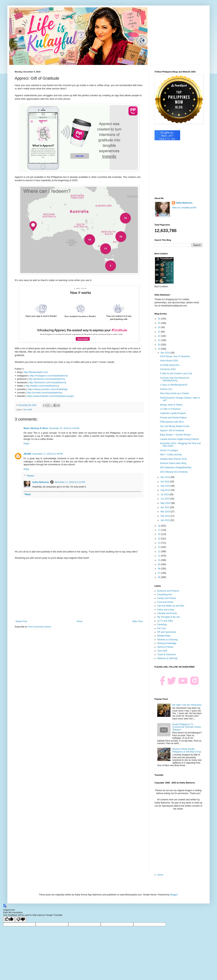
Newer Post (21, 621)
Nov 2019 (166, 477)
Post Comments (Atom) (40, 627)
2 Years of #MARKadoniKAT (174, 385)
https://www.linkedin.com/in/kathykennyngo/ (51, 396)
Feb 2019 (166, 516)
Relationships (164, 636)
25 (160, 323)
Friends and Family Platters (173, 418)
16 (160, 534)
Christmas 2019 (168, 369)
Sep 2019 (166, 486)
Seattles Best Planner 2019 (173, 459)
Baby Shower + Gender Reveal (175, 435)
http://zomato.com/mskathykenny (45, 393)
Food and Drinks (165, 602)
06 (160, 577)
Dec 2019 (166, 353)
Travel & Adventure (167, 654)
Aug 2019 (166, 490)
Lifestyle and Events (167, 613)
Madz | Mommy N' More (36, 428)
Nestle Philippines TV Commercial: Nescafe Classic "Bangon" (187, 727)
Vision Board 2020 (169, 361)
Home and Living (166, 610)
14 (160, 543)
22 (160, 336)
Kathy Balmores (41, 482)
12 (160, 552)
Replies (31, 476)
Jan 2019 (165, 520)
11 (160, 556)
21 (160, 340)
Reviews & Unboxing (167, 640)
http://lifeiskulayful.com (36, 372)
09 (160, 564)
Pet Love (162, 628)
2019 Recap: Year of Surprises (175, 356)
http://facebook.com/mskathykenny (48, 382)
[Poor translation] (21, 919)
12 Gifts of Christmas (170, 409)
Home (80, 621)
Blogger (174, 895)
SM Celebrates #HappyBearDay (176, 467)
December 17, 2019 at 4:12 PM (70, 482)
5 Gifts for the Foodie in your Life (176, 373)
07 (160, 573)
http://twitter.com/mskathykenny (42, 386)
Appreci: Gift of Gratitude (172, 431)
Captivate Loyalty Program (173, 413)
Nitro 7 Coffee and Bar (171, 455)
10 (160, 560)
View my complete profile (184, 208)
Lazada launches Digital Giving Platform (180, 439)
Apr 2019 (165, 507)
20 (160, 345)
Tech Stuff (28, 410)
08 (160, 569)
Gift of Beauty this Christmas (174, 472)
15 (160, 539)
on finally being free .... (171, 365)
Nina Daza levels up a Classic (175, 393)
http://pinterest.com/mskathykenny (47, 379)
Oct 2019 (165, 482)
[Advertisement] (79, 590)
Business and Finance (168, 591)
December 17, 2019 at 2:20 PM (48, 454)
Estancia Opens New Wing (173, 463)
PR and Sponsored (167, 632)
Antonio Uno (166, 389)
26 (160, 319)
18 (160, 526)
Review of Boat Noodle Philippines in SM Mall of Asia (187, 750)
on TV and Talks (165, 621)
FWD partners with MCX (172, 422)
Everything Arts (165, 595)
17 (160, 530)
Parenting (162, 625)
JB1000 (27, 454)
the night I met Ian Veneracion (187, 705)
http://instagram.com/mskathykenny (49, 376)
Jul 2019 (165, 495)
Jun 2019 (165, 499)
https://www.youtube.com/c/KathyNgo (48, 389)
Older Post (137, 621)
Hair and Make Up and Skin (171, 606)
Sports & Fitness (165, 647)
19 (160, 349)
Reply (26, 444)
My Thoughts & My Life (169, 617)
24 (160, 327)
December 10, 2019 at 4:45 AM (64, 428)
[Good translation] (9, 919)
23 (160, 332)
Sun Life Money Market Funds (175, 426)
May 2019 (166, 503)
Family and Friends (167, 598)
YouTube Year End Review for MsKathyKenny (175, 379)
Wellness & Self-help (167, 658)
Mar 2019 (166, 512)
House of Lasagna (169, 450)
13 (160, 547)
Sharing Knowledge (167, 643)
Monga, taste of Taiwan (171, 405)
